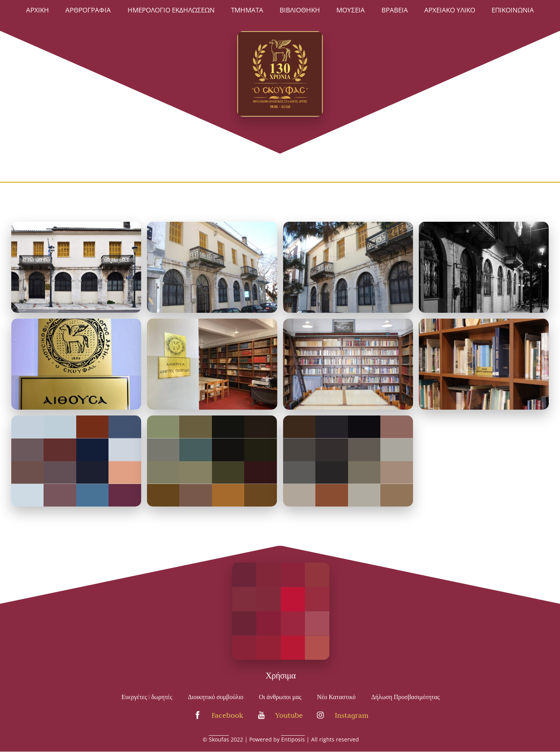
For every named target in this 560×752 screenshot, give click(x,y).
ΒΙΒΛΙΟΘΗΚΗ (300, 10)
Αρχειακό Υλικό (450, 10)
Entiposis (293, 739)
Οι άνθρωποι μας (280, 697)
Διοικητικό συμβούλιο (216, 697)
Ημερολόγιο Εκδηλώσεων (171, 10)
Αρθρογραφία (88, 10)
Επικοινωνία (513, 10)
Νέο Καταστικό (336, 697)
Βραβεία (395, 10)
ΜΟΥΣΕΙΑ (351, 10)
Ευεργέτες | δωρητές (147, 697)
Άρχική (38, 10)
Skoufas (219, 739)
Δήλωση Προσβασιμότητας (406, 697)
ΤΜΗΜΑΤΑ (247, 10)
